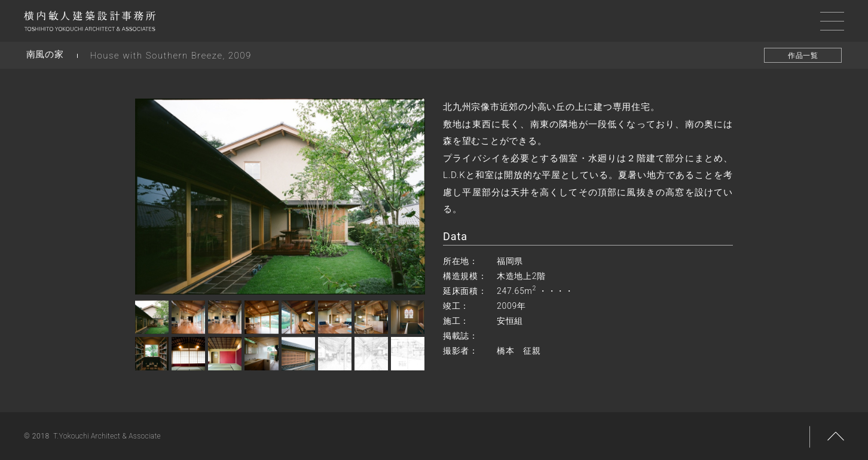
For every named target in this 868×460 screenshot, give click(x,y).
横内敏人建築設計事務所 (90, 24)
